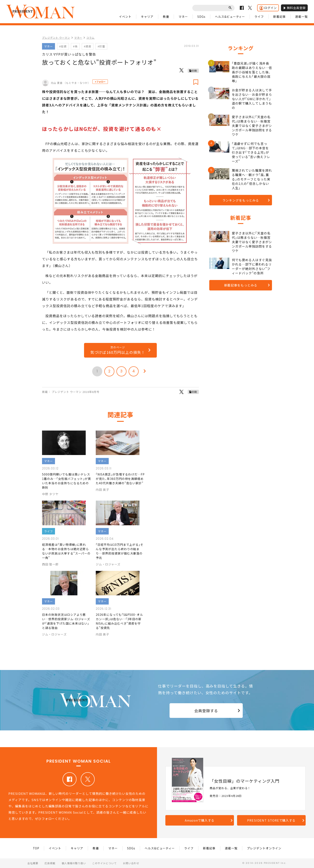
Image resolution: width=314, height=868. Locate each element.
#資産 (88, 46)
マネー (183, 17)
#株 (75, 46)
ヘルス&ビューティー (230, 17)
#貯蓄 (101, 46)
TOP (36, 848)
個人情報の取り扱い (74, 863)
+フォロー (100, 82)
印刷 (194, 71)
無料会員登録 (294, 8)
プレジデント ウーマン (56, 38)
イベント (125, 17)
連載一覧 (301, 17)
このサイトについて (104, 863)
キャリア (147, 17)
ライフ (259, 17)
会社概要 (33, 863)
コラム (90, 38)
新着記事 (280, 17)
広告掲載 (50, 863)
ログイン (268, 8)
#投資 (63, 46)
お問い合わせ (131, 863)
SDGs (201, 17)
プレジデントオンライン (264, 848)
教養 (166, 17)
